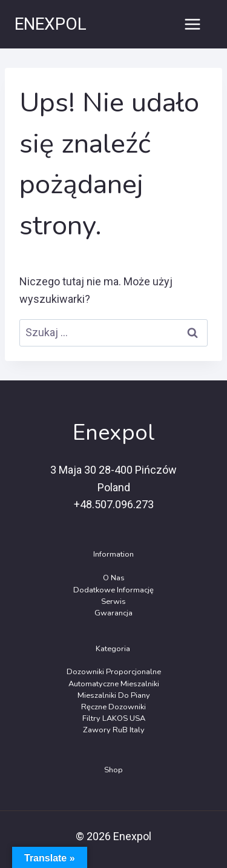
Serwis (113, 601)
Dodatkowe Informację (113, 590)
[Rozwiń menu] (192, 24)
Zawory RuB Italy (114, 730)
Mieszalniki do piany (114, 695)
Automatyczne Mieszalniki (114, 684)
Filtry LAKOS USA (114, 718)
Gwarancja (113, 613)
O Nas (114, 578)
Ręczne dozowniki (113, 707)
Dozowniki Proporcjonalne (114, 672)
